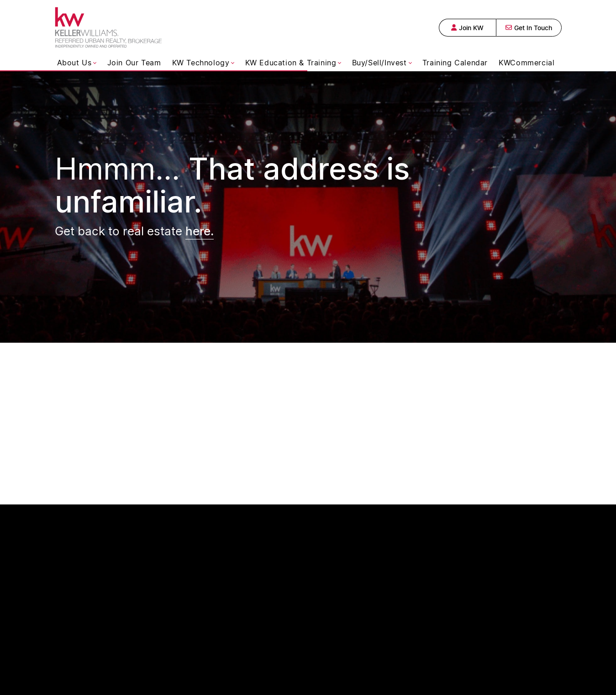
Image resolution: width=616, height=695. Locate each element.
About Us (74, 63)
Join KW (467, 28)
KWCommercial (526, 63)
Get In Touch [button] (529, 28)
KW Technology (201, 63)
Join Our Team (134, 63)
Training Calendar (455, 63)
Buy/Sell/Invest (379, 63)
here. (200, 231)
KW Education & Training (291, 63)
